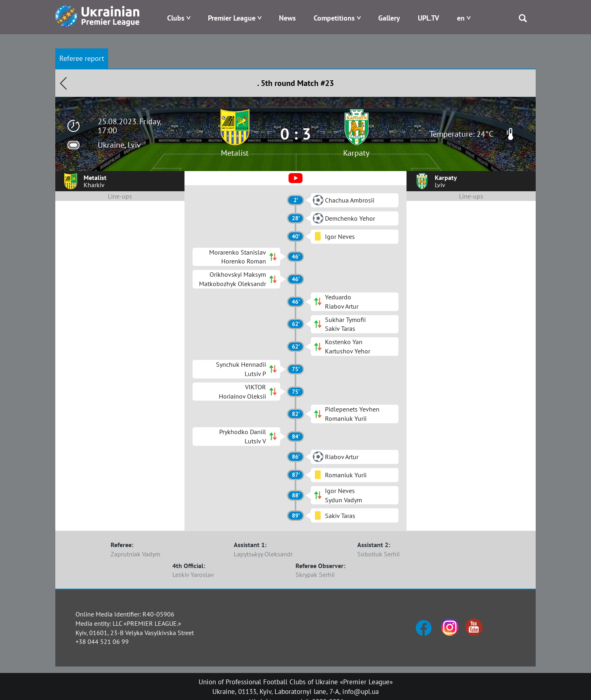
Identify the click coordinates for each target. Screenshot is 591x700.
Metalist (235, 153)
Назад (63, 83)
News (287, 18)
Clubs (176, 18)
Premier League (232, 18)
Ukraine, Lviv (119, 145)
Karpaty (356, 153)
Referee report (82, 58)
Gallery (389, 18)
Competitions (334, 18)
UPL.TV (429, 18)
